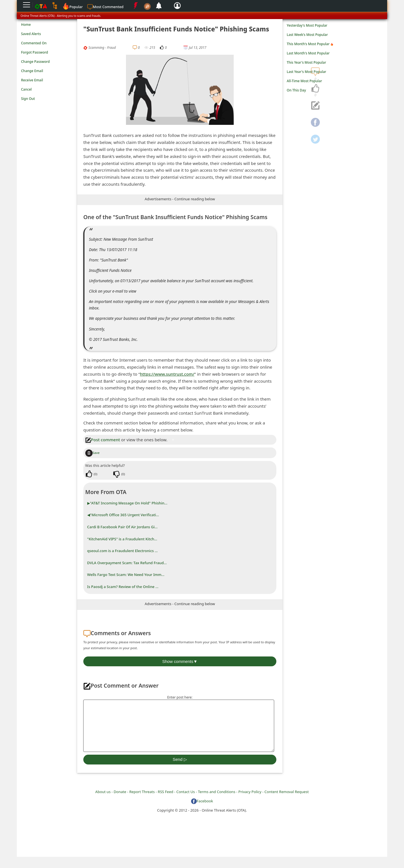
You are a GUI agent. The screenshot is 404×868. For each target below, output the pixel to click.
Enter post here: (180, 697)
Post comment (103, 440)
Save (92, 453)
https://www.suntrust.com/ (167, 374)
